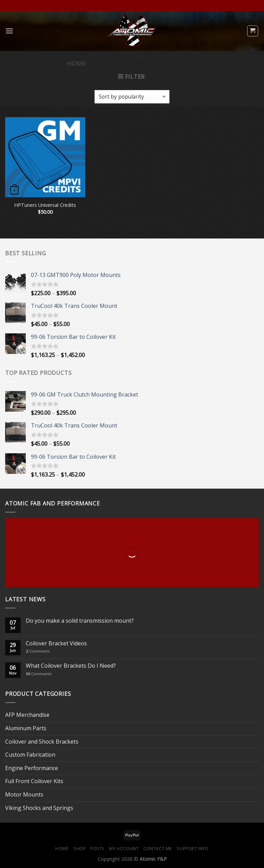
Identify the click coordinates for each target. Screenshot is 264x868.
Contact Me (158, 849)
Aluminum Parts (26, 728)
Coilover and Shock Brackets (42, 742)
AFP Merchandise (27, 715)
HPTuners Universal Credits (45, 205)
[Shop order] (132, 97)
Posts (97, 849)
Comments (38, 651)
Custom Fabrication (30, 755)
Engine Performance (32, 768)
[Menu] (9, 31)
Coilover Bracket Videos (56, 643)
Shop (80, 849)
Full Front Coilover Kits (34, 781)
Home (76, 63)
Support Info (192, 849)
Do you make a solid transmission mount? (80, 621)
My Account (124, 849)
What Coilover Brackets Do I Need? (71, 666)
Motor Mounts (24, 794)
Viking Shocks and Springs (39, 808)
